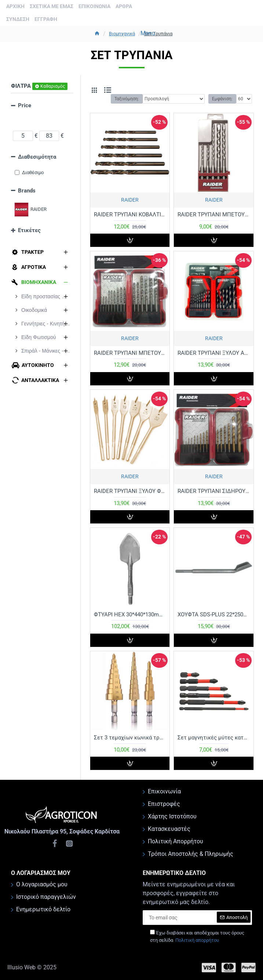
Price (25, 105)
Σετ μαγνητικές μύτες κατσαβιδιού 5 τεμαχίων (213, 738)
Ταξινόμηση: (127, 99)
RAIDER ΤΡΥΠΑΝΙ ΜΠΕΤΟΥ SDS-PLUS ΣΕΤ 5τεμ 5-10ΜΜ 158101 (213, 215)
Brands (27, 191)
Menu (148, 33)
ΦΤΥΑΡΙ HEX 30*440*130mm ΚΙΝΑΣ (130, 615)
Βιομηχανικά (122, 34)
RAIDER (130, 200)
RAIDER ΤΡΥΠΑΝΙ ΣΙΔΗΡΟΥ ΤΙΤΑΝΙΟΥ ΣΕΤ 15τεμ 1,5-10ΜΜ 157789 (213, 491)
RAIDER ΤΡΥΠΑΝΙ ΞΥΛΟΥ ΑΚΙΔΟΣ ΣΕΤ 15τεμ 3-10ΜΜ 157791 (213, 353)
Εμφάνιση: (222, 99)
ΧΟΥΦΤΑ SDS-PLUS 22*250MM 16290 (213, 615)
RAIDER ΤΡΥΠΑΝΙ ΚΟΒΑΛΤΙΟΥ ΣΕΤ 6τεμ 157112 (130, 215)
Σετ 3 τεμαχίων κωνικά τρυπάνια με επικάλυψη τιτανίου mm (130, 738)
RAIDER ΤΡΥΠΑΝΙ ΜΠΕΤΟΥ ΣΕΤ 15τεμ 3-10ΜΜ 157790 (130, 353)
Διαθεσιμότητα (37, 157)
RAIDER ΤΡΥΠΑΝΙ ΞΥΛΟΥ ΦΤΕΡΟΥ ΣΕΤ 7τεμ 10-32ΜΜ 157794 (130, 491)
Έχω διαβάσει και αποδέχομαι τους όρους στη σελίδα (197, 937)
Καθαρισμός (53, 86)
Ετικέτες (29, 230)
